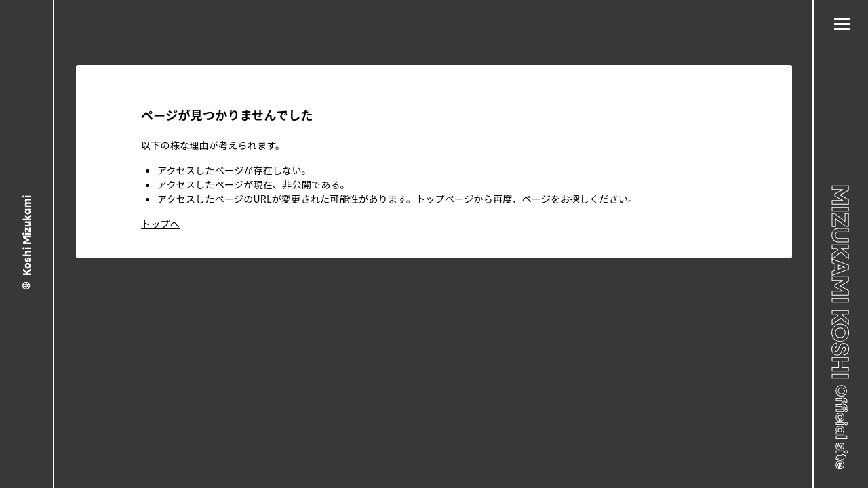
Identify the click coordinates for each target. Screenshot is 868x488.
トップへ (160, 224)
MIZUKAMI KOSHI (842, 327)
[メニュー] (842, 24)
